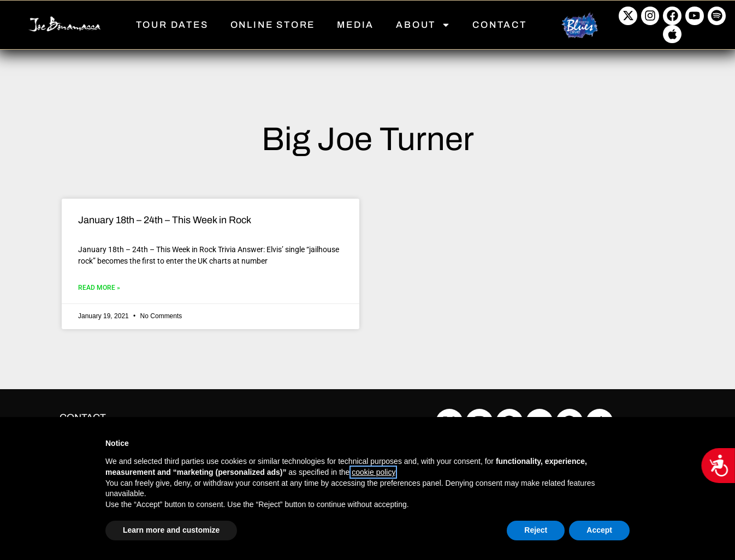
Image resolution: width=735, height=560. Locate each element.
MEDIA (355, 25)
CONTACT (500, 25)
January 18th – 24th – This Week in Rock (165, 220)
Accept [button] (599, 530)
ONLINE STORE (273, 25)
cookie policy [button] (373, 472)
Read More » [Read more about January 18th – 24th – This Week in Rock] (99, 288)
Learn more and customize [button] (171, 530)
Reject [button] (536, 530)
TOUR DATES (172, 25)
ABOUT (423, 25)
